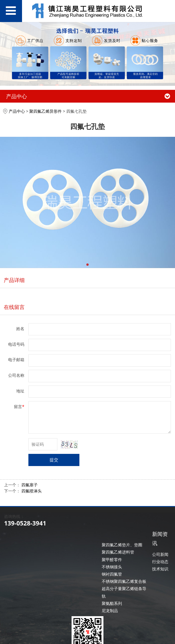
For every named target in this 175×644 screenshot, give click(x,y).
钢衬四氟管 (112, 574)
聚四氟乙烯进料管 (118, 552)
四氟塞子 (30, 485)
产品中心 (17, 111)
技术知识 (160, 569)
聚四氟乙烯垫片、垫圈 (122, 545)
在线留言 (14, 307)
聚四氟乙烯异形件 (45, 111)
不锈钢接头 (112, 567)
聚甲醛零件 (112, 560)
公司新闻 (160, 554)
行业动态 (160, 562)
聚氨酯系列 (112, 603)
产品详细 (14, 280)
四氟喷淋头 (32, 491)
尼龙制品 (110, 611)
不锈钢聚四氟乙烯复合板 (124, 581)
